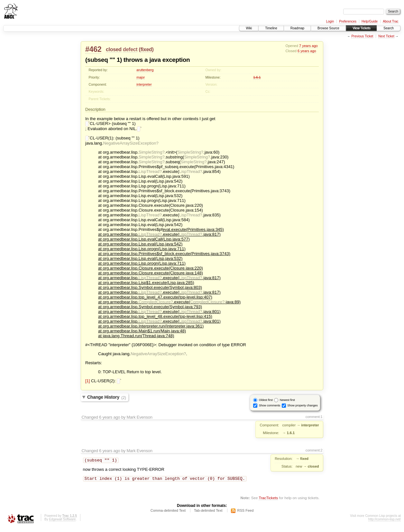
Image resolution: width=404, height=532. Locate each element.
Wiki (249, 28)
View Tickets (361, 28)
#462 (93, 49)
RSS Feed (246, 514)
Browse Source (328, 28)
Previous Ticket (362, 36)
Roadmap (297, 28)
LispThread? (150, 173)
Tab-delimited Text (208, 514)
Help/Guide (370, 21)
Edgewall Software (62, 523)
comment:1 (314, 419)
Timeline (271, 28)
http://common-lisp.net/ (385, 523)
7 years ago (308, 46)
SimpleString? (152, 154)
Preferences (348, 21)
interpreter (144, 85)
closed (114, 49)
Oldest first (266, 403)
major (141, 77)
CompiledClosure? (156, 304)
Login (330, 21)
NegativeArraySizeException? (131, 145)
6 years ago (307, 51)
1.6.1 (257, 77)
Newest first (287, 403)
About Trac (390, 21)
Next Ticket (386, 36)
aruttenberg (145, 70)
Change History (107, 400)
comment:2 (314, 453)
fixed (146, 49)
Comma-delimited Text (168, 514)
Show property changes (303, 408)
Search (389, 28)
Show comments (270, 408)
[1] (87, 383)
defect (130, 49)
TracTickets (268, 502)
